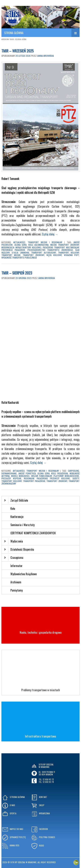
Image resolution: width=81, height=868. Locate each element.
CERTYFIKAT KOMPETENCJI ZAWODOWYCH (33, 533)
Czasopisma (14, 558)
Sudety (76, 478)
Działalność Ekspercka (19, 549)
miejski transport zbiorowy (65, 245)
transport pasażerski (34, 481)
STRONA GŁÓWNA (14, 33)
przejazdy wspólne (11, 478)
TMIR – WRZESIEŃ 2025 (18, 51)
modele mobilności (20, 476)
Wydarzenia (13, 541)
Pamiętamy (17, 590)
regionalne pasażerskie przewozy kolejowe (47, 478)
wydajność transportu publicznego (19, 258)
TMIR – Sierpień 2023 (17, 273)
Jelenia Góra (20, 245)
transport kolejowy (69, 253)
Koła (13, 508)
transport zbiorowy (33, 255)
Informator (16, 566)
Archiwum (16, 582)
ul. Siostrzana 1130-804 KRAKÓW (47, 773)
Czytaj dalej (50, 234)
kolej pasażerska (60, 473)
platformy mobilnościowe (66, 476)
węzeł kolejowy (54, 255)
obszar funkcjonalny (41, 476)
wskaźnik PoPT (72, 255)
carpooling (73, 471)
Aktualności (19, 242)
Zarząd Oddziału (16, 500)
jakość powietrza (27, 473)
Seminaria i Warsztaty (23, 525)
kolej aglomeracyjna (38, 245)
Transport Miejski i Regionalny (45, 242)
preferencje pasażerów (13, 250)
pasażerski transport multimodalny (61, 247)
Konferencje (17, 517)
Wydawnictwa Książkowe (24, 574)
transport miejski (11, 255)
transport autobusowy (44, 253)
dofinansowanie (9, 473)
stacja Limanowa (20, 253)
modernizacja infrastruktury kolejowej (21, 247)
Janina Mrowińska (45, 56)
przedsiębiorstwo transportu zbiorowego (50, 250)
